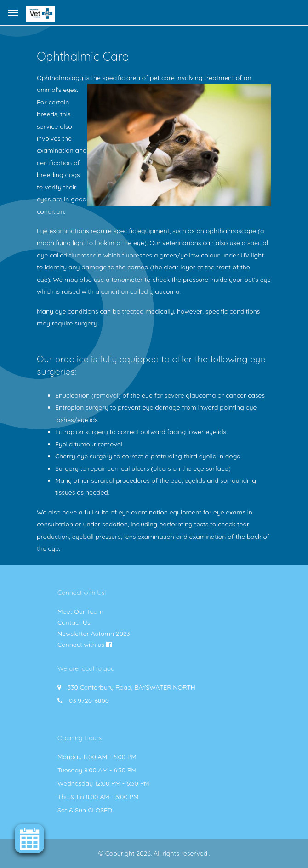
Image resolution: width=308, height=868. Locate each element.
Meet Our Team (80, 611)
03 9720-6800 (89, 701)
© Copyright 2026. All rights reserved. (154, 853)
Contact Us (74, 622)
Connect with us (81, 645)
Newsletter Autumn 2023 (94, 634)
